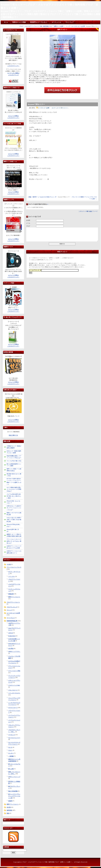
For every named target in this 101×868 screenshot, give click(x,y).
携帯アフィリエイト (14, 597)
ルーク (58, 108)
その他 (9, 564)
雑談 (8, 813)
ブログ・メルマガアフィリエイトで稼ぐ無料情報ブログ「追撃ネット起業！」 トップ (45, 26)
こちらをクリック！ (13, 66)
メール (28, 223)
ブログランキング (12, 607)
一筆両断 (11, 756)
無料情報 (9, 810)
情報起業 (11, 594)
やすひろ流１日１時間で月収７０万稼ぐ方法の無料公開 (14, 520)
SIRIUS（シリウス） (14, 651)
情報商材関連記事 (12, 621)
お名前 (28, 220)
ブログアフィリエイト (13, 602)
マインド (9, 610)
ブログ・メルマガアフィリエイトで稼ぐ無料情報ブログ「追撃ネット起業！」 (48, 862)
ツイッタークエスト (14, 693)
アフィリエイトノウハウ (14, 567)
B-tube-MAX (12, 636)
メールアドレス (35, 270)
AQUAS (11, 633)
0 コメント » (65, 108)
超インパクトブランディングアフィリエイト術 (14, 796)
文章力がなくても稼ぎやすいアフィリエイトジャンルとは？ (14, 508)
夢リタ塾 (11, 769)
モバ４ (10, 747)
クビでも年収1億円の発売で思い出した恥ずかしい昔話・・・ (14, 496)
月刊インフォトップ (14, 777)
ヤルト (10, 750)
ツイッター (12, 576)
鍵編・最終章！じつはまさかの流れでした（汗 (43, 197)
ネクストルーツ (13, 708)
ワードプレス (11, 618)
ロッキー (11, 753)
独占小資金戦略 (13, 791)
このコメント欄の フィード (88, 211)
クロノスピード (13, 690)
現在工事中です (13, 435)
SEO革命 (11, 648)
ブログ (28, 226)
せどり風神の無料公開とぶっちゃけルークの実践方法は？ (14, 489)
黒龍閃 (10, 801)
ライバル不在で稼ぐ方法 (14, 461)
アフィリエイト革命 (14, 671)
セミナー (54, 108)
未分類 (9, 807)
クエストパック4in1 (14, 685)
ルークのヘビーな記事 (78, 26)
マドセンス (12, 735)
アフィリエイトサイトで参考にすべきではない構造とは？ (14, 541)
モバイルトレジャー (14, 738)
